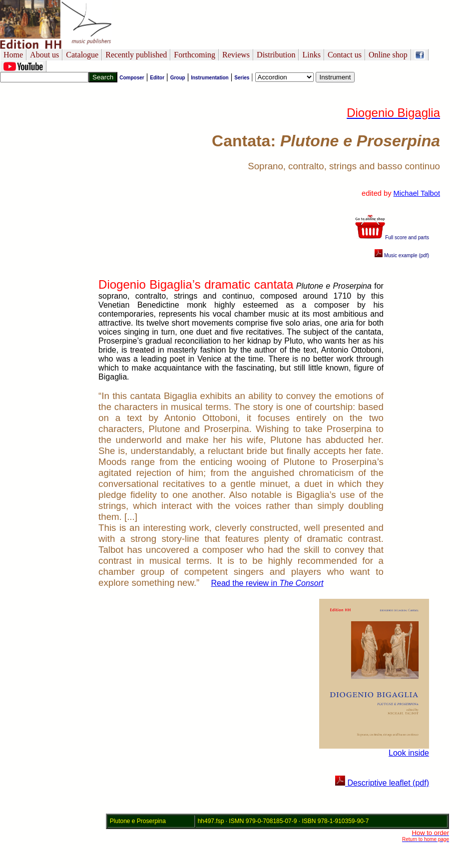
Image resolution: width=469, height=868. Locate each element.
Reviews (236, 55)
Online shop (388, 55)
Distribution (276, 55)
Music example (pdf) (402, 255)
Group (178, 78)
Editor (157, 78)
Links (311, 55)
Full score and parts (392, 237)
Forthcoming (195, 55)
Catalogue (82, 55)
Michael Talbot (417, 193)
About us (44, 55)
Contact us (345, 55)
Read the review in (267, 583)
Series (242, 78)
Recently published (136, 55)
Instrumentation (210, 78)
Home (13, 55)
